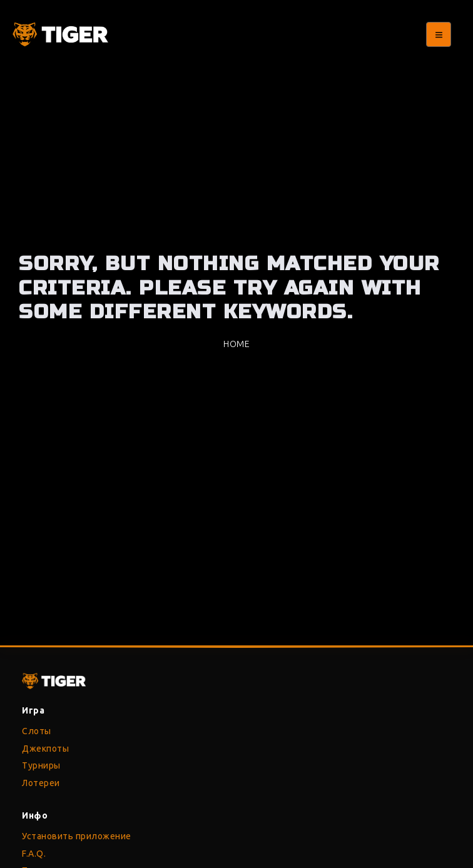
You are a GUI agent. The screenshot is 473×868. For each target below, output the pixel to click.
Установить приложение (77, 836)
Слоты (37, 731)
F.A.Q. (34, 854)
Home (236, 344)
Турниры (41, 765)
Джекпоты (45, 749)
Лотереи (41, 783)
